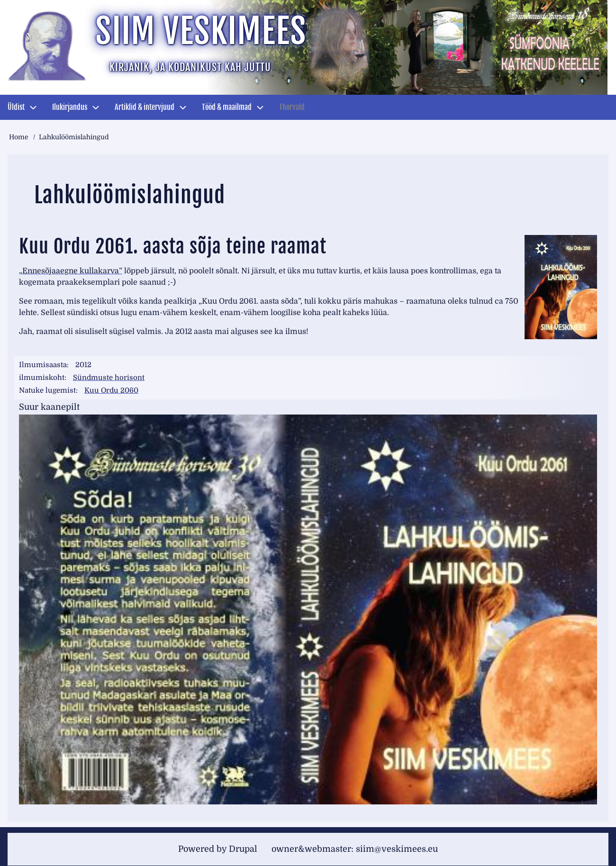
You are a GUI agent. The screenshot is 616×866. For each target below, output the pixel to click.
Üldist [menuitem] (16, 107)
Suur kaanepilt (49, 407)
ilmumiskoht (42, 378)
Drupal (243, 849)
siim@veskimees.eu (397, 849)
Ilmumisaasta (43, 365)
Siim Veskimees (201, 31)
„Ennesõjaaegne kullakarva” (71, 271)
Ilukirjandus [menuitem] (70, 107)
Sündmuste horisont (109, 378)
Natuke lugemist (47, 390)
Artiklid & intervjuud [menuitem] (145, 107)
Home (19, 137)
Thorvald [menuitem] (292, 107)
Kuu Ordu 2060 (111, 390)
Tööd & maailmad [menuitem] (227, 107)
